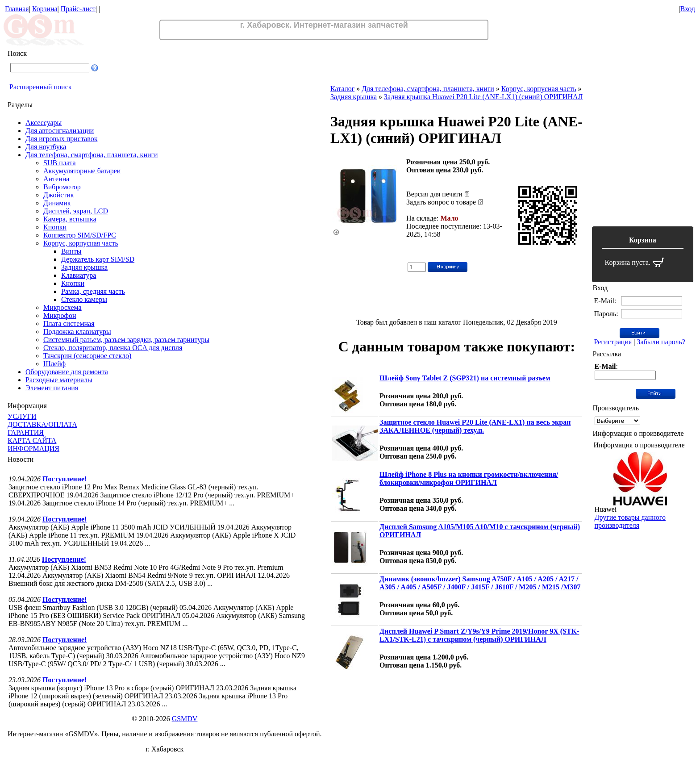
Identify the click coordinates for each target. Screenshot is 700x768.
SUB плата (60, 163)
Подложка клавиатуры (77, 332)
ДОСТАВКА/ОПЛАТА (42, 424)
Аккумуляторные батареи (82, 171)
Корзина (45, 9)
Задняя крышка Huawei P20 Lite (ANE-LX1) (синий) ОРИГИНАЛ (483, 97)
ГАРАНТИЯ (26, 432)
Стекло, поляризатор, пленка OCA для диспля (113, 348)
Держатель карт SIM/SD (98, 259)
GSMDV (185, 719)
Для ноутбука (46, 147)
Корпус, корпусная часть (81, 243)
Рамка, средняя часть (93, 291)
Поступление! (65, 479)
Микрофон (60, 315)
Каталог (342, 89)
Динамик (57, 203)
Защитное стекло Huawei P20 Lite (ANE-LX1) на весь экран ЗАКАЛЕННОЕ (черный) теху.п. (475, 426)
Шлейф (54, 364)
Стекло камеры (84, 299)
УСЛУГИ (22, 416)
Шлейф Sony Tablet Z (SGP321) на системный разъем (465, 378)
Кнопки (55, 227)
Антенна (56, 179)
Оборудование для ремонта (67, 372)
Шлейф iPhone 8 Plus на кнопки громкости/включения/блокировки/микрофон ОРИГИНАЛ (469, 478)
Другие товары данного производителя (630, 521)
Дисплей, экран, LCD (76, 211)
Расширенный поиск (41, 87)
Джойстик (59, 195)
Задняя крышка (84, 267)
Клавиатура (79, 275)
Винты (71, 251)
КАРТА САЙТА (32, 440)
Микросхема (62, 307)
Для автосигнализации (60, 131)
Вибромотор (62, 187)
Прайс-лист (78, 9)
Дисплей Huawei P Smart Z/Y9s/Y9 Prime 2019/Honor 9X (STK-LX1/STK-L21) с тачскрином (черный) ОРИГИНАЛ (479, 635)
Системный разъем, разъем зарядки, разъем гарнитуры (126, 340)
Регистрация (613, 342)
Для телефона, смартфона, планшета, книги (92, 155)
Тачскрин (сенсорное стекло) (87, 356)
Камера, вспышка (70, 219)
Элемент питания (52, 388)
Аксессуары (44, 123)
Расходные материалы (59, 380)
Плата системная (69, 323)
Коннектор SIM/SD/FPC (80, 235)
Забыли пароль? (661, 342)
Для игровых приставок (61, 139)
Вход (687, 9)
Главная (17, 9)
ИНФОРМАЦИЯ (33, 449)
